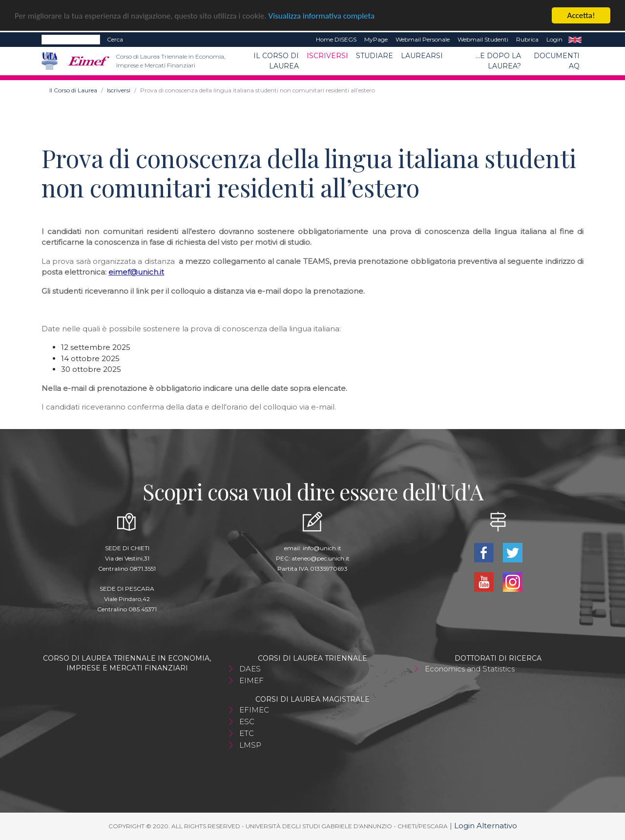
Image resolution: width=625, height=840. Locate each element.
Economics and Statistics (470, 669)
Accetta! (581, 15)
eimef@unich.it (136, 272)
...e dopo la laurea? (498, 61)
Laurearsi (422, 56)
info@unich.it (322, 548)
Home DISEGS (336, 39)
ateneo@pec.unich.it (321, 558)
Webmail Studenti (483, 39)
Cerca (115, 39)
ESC (247, 722)
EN (575, 40)
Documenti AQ (557, 61)
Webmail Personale (423, 39)
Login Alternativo (486, 826)
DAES (250, 669)
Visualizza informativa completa (322, 15)
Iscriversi (327, 56)
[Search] (71, 40)
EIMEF (251, 680)
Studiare (375, 56)
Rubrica (527, 39)
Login (554, 39)
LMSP (250, 745)
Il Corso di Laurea (276, 61)
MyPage (376, 39)
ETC (247, 733)
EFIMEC (254, 710)
